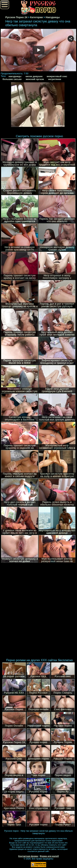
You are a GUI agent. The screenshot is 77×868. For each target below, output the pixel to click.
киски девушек (34, 76)
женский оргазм (35, 79)
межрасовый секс (57, 76)
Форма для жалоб (49, 856)
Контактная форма (28, 856)
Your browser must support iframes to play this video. (38, 50)
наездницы (15, 76)
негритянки (55, 79)
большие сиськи (12, 79)
